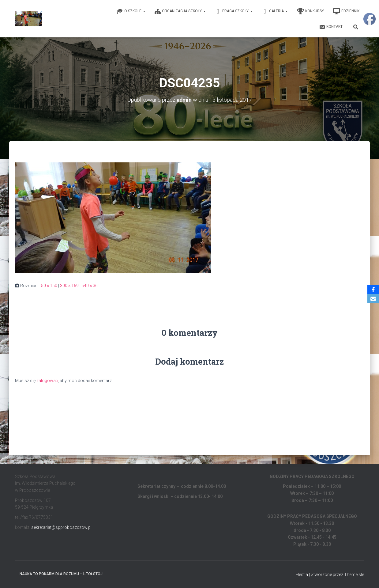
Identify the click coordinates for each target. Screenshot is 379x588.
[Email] (373, 299)
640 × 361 (91, 286)
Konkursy (310, 11)
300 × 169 (69, 286)
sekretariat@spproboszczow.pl (61, 527)
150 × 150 (48, 286)
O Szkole (131, 11)
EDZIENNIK (346, 11)
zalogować (47, 381)
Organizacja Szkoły (180, 11)
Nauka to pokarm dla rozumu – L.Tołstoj (61, 574)
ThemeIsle (354, 574)
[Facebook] (373, 290)
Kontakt (331, 27)
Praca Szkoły (234, 11)
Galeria (275, 11)
